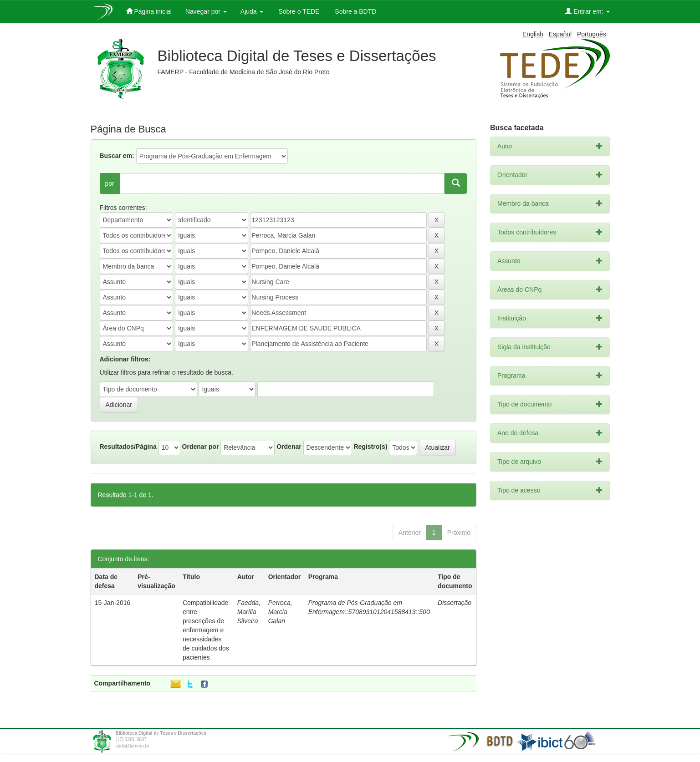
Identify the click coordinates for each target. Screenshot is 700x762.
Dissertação (455, 603)
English (533, 34)
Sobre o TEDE (298, 11)
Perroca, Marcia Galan (280, 612)
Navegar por (206, 11)
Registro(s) (370, 447)
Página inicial (149, 11)
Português (592, 34)
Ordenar (289, 447)
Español (560, 34)
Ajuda (252, 11)
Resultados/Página (128, 447)
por (110, 183)
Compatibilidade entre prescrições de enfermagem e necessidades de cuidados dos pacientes (206, 630)
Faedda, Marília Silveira (249, 612)
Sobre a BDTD (355, 11)
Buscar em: (117, 156)
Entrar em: (587, 11)
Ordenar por (201, 447)
